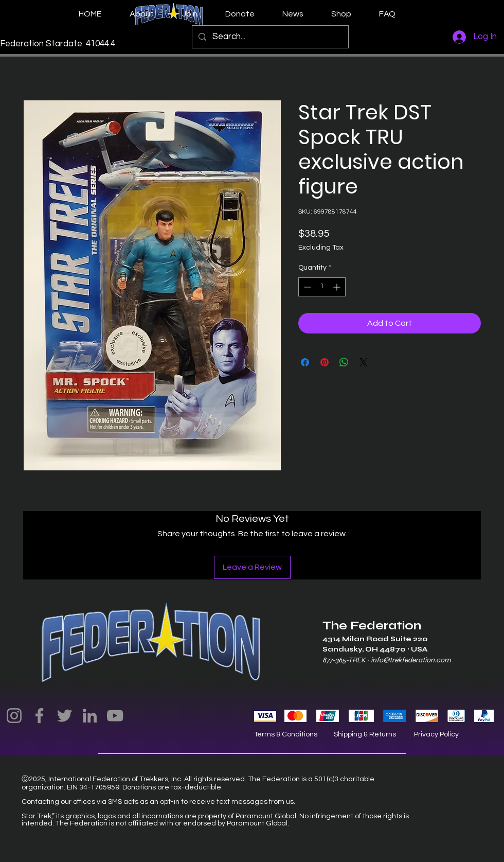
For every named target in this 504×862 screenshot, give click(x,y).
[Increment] (338, 287)
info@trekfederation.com (411, 660)
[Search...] (269, 37)
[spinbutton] (322, 287)
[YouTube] (115, 716)
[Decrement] (306, 287)
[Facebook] (39, 716)
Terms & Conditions (286, 734)
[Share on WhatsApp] (344, 362)
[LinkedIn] (90, 716)
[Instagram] (14, 716)
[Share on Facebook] (305, 362)
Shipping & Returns (365, 734)
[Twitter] (65, 716)
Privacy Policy (436, 734)
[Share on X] (364, 362)
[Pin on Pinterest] (325, 362)
